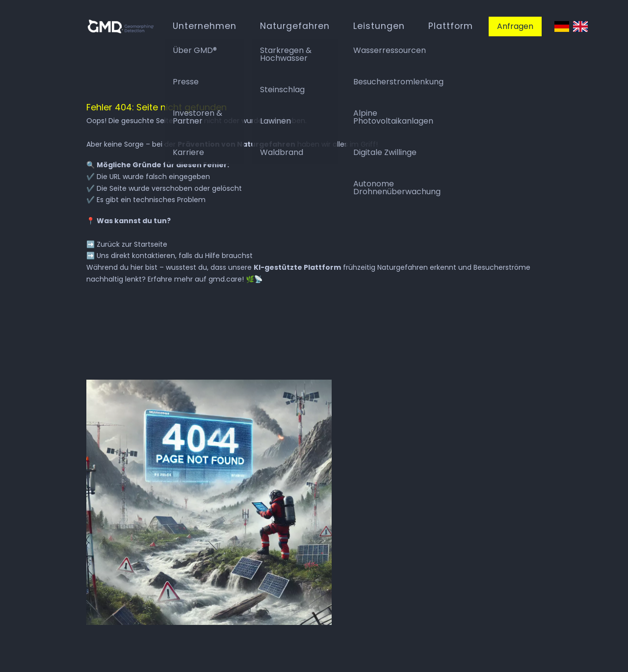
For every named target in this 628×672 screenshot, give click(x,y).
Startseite (151, 244)
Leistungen (379, 26)
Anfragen (515, 26)
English (580, 27)
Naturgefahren (295, 26)
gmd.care (225, 279)
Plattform (451, 26)
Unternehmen (205, 26)
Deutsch (562, 27)
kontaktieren (154, 256)
